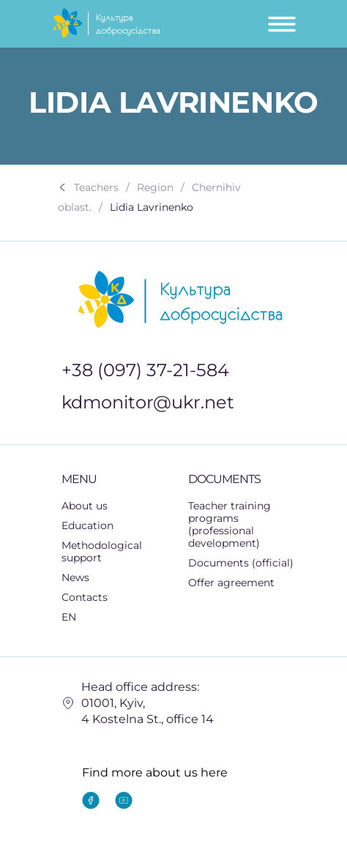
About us (85, 506)
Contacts (85, 597)
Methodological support (118, 551)
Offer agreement (231, 583)
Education (96, 526)
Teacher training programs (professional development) (230, 524)
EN (77, 618)
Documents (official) (241, 563)
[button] (118, 526)
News (75, 577)
